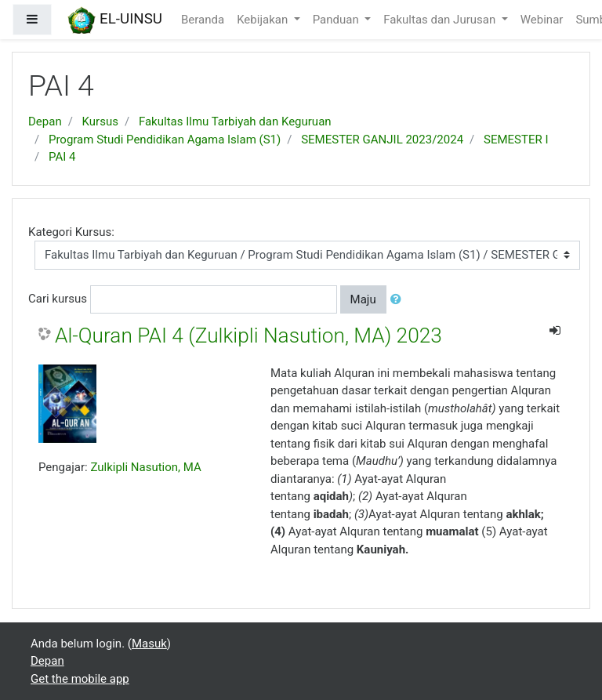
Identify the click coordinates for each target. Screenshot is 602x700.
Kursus (100, 122)
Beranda (203, 20)
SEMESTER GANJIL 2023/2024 (382, 140)
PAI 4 (62, 157)
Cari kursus (58, 299)
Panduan (337, 20)
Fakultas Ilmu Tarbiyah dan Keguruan (235, 122)
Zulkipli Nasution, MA (145, 467)
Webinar (542, 20)
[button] (399, 300)
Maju (363, 299)
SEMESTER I (516, 140)
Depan (45, 122)
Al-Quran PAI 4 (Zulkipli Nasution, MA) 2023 (248, 335)
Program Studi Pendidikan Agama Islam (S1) (165, 140)
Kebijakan (264, 20)
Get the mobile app (80, 679)
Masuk (149, 644)
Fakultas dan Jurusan (441, 20)
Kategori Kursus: (71, 232)
